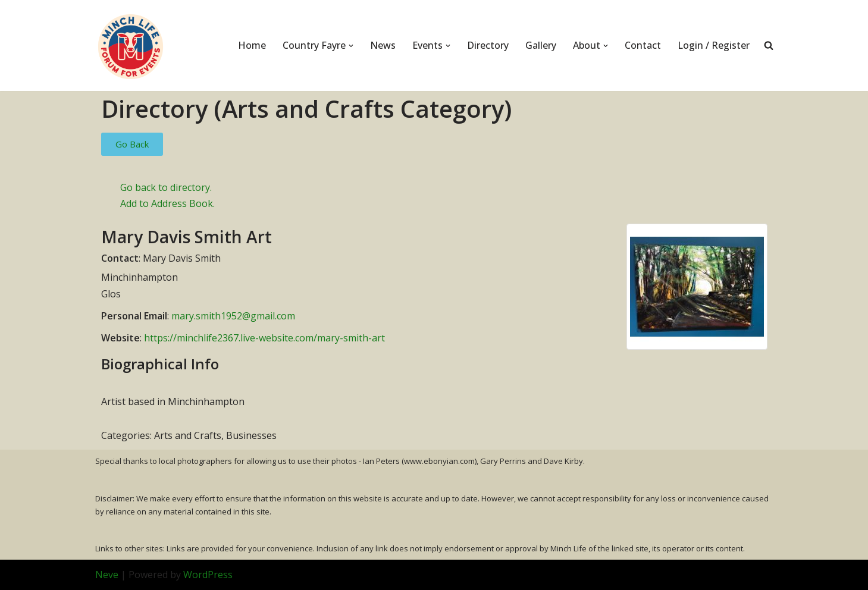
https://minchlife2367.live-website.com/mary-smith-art (264, 338)
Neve (107, 575)
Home (252, 45)
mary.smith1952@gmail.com (233, 316)
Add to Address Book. (167, 203)
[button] (351, 46)
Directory (488, 45)
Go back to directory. (166, 187)
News (383, 45)
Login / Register (714, 45)
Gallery (541, 45)
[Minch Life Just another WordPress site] (131, 45)
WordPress (208, 575)
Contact (643, 45)
